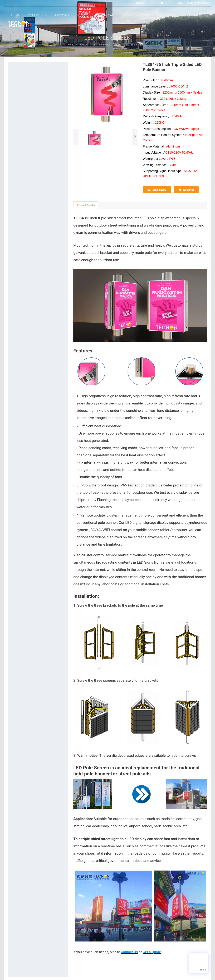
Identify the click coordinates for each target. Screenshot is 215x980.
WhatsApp (186, 190)
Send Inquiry (157, 190)
